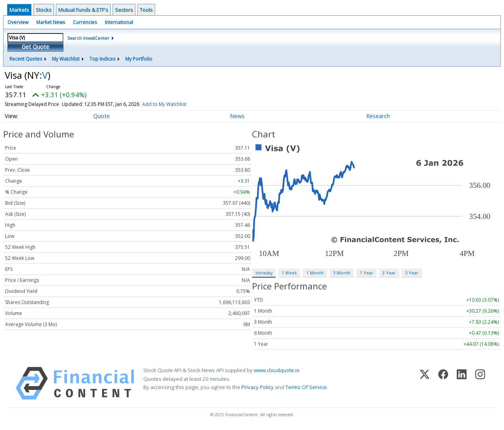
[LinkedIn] (462, 383)
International (119, 22)
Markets (19, 10)
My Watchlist (66, 59)
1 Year (367, 273)
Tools (146, 10)
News (237, 116)
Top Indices (102, 59)
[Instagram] (480, 383)
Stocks (44, 10)
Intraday (264, 273)
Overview (18, 22)
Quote (102, 116)
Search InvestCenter (88, 38)
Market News (51, 22)
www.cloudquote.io (277, 370)
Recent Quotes (26, 59)
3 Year (389, 273)
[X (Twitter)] (425, 383)
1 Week (289, 273)
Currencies (85, 22)
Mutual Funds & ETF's (83, 10)
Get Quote (35, 47)
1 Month (315, 273)
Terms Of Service (306, 387)
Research (378, 116)
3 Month (342, 273)
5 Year (412, 273)
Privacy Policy (258, 387)
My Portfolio (139, 59)
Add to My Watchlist (164, 104)
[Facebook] (443, 383)
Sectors (124, 10)
